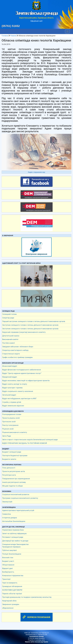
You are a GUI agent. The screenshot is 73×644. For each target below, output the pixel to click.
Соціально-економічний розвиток (16, 494)
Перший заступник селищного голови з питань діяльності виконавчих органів (34, 321)
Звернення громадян (11, 604)
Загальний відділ (9, 395)
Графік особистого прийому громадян (17, 357)
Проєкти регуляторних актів (14, 471)
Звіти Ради (7, 436)
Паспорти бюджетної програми (15, 456)
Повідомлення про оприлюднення (16, 479)
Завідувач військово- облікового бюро (18, 347)
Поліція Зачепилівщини (12, 554)
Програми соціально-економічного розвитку (20, 498)
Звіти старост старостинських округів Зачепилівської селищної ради (30, 440)
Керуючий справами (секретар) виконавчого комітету (24, 332)
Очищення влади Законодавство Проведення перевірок (15, 546)
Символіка (7, 514)
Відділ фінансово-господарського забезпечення (22, 370)
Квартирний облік (9, 601)
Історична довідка (10, 518)
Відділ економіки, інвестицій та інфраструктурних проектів (26, 381)
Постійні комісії (8, 343)
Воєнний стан (8, 558)
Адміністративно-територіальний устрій (18, 510)
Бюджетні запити (9, 459)
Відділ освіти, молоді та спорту (15, 384)
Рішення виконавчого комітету (15, 432)
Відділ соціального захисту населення (18, 391)
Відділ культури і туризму (12, 388)
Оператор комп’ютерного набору (15, 350)
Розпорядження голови (12, 414)
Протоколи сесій (9, 422)
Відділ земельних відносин (13, 406)
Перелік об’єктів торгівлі (12, 594)
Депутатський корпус (11, 336)
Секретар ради (8, 318)
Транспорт (6, 579)
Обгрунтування (8, 565)
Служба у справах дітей (12, 402)
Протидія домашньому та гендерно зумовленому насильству (27, 597)
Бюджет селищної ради (12, 452)
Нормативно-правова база (13, 530)
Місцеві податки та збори (12, 486)
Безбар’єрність (8, 572)
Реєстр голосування (10, 425)
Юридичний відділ (10, 377)
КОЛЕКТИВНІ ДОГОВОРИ (12, 590)
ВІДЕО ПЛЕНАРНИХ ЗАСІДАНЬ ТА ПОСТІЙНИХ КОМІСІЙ (25, 443)
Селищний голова (9, 314)
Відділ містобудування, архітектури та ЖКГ (19, 399)
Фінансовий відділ (10, 366)
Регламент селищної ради (13, 537)
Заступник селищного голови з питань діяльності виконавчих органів (30, 325)
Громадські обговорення (12, 586)
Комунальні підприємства (13, 576)
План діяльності (9, 468)
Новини (13, 36)
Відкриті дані (7, 568)
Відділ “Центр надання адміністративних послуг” (22, 373)
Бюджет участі (8, 561)
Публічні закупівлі (9, 550)
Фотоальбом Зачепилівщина (14, 521)
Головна (5, 36)
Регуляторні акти (9, 475)
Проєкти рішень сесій (11, 418)
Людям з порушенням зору (36, 172)
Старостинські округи (11, 354)
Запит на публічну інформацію (14, 534)
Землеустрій (7, 502)
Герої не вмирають (10, 583)
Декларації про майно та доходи (15, 541)
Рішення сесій (8, 429)
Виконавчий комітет (10, 339)
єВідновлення (8, 608)
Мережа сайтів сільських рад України (36, 642)
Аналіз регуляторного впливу (14, 482)
